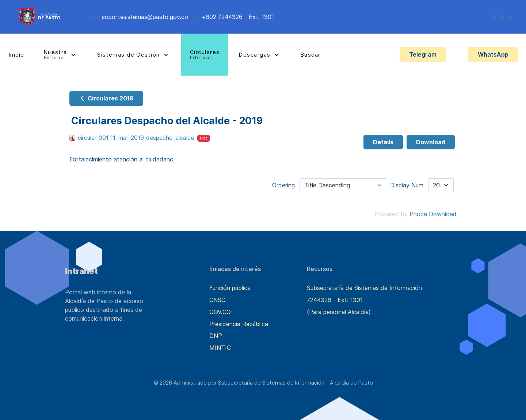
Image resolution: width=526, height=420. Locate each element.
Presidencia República (239, 324)
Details (383, 142)
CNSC (217, 300)
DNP (216, 336)
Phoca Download (433, 214)
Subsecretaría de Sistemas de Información (364, 288)
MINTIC (220, 348)
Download (431, 142)
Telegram (423, 54)
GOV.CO (220, 312)
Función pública (230, 288)
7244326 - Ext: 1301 (335, 300)
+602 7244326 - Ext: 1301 (238, 17)
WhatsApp (493, 54)
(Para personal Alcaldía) (339, 312)
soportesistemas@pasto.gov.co (145, 17)
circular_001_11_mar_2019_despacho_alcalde (136, 138)
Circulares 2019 (106, 98)
